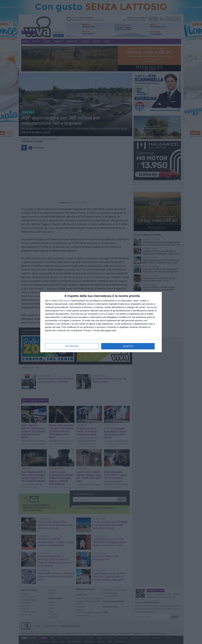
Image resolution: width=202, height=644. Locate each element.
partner (67, 301)
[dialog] (101, 322)
